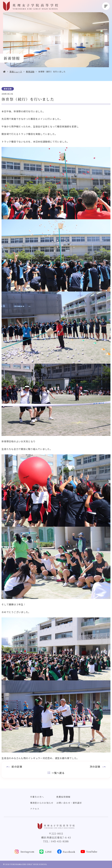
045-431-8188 (60, 841)
